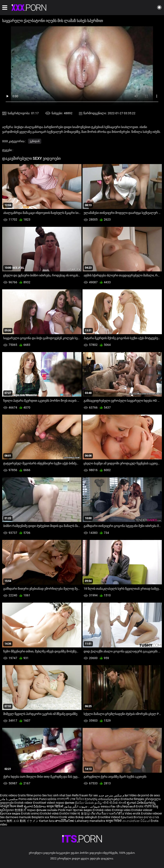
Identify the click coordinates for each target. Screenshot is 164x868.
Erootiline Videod (109, 817)
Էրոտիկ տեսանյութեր (103, 799)
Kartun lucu (47, 821)
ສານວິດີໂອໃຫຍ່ (65, 821)
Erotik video (67, 817)
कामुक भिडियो (114, 821)
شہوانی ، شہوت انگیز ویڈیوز (82, 806)
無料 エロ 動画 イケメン (22, 821)
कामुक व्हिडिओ (55, 806)
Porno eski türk (28, 799)
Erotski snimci (31, 813)
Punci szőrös (48, 799)
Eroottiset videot (44, 803)
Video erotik (133, 813)
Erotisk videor (24, 803)
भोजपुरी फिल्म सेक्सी (12, 806)
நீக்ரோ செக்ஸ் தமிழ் (88, 803)
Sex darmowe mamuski (15, 817)
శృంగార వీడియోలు (35, 806)
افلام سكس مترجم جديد (113, 795)
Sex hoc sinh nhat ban (57, 795)
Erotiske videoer (142, 810)
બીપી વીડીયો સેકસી (114, 803)
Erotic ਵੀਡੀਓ (144, 806)
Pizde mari (65, 810)
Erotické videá (50, 813)
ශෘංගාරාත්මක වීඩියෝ (136, 821)
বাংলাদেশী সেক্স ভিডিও (71, 799)
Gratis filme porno (30, 795)
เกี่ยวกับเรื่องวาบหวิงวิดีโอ (108, 813)
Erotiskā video (102, 810)
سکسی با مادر (9, 799)
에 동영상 (84, 813)
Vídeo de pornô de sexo (145, 795)
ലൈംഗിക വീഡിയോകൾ (118, 806)
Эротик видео (83, 810)
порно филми (65, 803)
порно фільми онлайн (42, 810)
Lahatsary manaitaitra (90, 821)
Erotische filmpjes (132, 799)
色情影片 (21, 810)
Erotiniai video (122, 810)
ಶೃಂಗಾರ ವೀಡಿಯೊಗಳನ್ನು (141, 803)
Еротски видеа (11, 813)
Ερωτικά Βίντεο (132, 817)
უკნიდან (35, 141)
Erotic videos (9, 795)
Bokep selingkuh (86, 817)
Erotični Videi (68, 813)
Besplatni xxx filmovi (45, 817)
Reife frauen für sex (85, 795)
